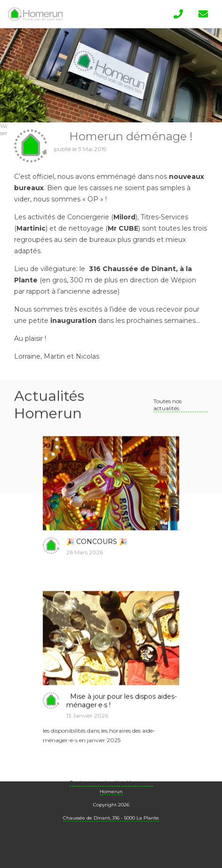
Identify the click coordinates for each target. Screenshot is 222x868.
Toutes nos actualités (167, 414)
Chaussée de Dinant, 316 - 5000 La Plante (111, 818)
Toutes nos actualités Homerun (111, 792)
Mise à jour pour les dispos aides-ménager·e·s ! (122, 710)
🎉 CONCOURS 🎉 (97, 551)
